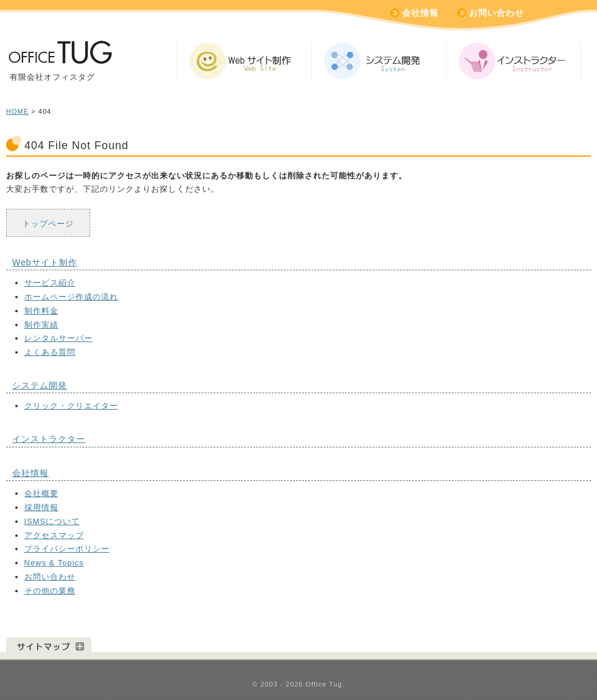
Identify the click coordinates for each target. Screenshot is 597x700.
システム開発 (40, 385)
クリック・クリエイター (71, 406)
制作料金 (41, 311)
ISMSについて (52, 521)
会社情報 (420, 13)
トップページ (48, 224)
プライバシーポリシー (67, 549)
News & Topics (54, 563)
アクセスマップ (54, 535)
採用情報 (41, 507)
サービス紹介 (50, 283)
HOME (17, 111)
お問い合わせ (496, 13)
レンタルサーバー (58, 338)
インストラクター (49, 439)
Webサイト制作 (45, 262)
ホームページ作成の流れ (71, 297)
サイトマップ (49, 646)
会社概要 (41, 493)
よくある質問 (50, 352)
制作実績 (41, 325)
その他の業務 (50, 591)
